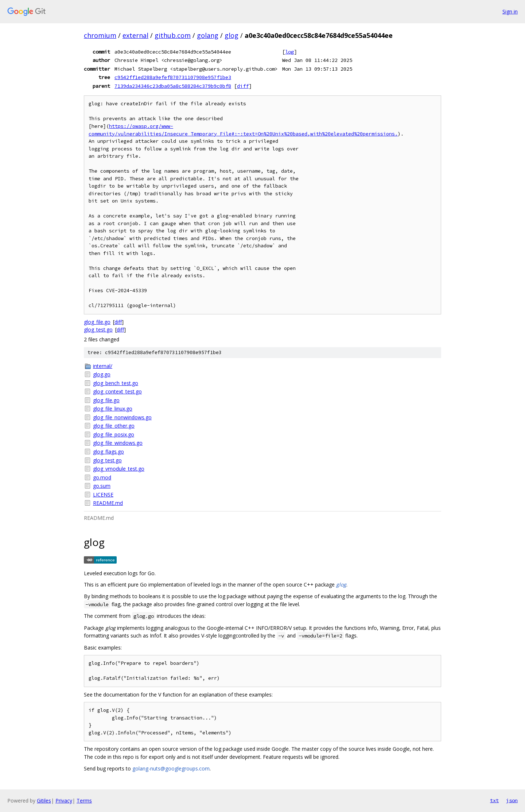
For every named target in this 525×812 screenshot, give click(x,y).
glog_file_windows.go (118, 443)
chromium (100, 35)
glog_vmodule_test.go (119, 469)
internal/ (103, 366)
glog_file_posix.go (114, 434)
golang (208, 35)
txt (494, 800)
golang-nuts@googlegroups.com (171, 768)
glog (232, 35)
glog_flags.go (108, 452)
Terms (84, 801)
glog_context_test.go (117, 391)
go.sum (102, 486)
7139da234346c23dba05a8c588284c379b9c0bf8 (173, 86)
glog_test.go (98, 329)
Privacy (64, 801)
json (512, 800)
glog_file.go (97, 322)
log (289, 52)
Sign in (510, 11)
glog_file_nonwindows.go (122, 417)
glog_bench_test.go (116, 383)
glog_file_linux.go (113, 409)
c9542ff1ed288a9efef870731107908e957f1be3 (173, 77)
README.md (108, 503)
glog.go (102, 374)
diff (243, 86)
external (135, 35)
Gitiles (44, 801)
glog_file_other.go (114, 426)
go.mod (102, 477)
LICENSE (103, 495)
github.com (173, 35)
